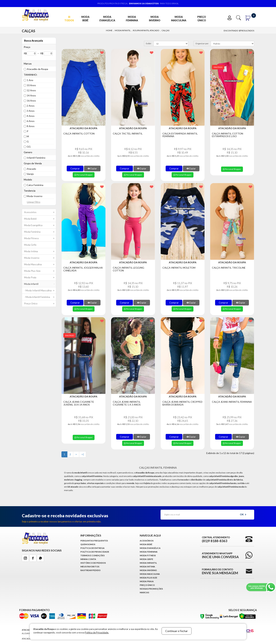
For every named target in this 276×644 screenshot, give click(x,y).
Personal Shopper (84, 175)
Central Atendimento (216, 539)
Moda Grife (30, 245)
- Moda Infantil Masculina (40, 290)
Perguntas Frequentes (94, 541)
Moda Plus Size (40, 271)
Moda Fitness (40, 238)
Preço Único (202, 19)
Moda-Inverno (35, 196)
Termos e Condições (92, 555)
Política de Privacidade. (97, 633)
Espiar (92, 168)
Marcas (144, 592)
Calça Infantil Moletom (179, 268)
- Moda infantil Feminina (40, 297)
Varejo (30, 174)
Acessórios (40, 212)
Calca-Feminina (35, 185)
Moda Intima (40, 251)
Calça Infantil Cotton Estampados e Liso (228, 135)
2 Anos (31, 106)
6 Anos (31, 121)
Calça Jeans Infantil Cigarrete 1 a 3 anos (127, 403)
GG (29, 147)
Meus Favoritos (90, 567)
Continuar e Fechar (177, 631)
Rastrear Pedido (90, 570)
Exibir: (149, 43)
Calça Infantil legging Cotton (128, 269)
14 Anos (31, 95)
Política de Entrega (92, 548)
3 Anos (31, 111)
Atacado (31, 169)
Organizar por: (202, 43)
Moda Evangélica (107, 19)
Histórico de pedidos (93, 563)
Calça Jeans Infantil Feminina (232, 402)
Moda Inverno (155, 19)
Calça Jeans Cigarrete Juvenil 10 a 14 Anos (79, 403)
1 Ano (30, 80)
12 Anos (31, 90)
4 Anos (31, 116)
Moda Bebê (85, 19)
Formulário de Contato (220, 571)
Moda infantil (123, 30)
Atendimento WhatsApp (220, 555)
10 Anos (31, 85)
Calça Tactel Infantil (128, 134)
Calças (165, 30)
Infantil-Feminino (36, 158)
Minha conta (88, 559)
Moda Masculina (179, 19)
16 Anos (31, 101)
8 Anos (31, 126)
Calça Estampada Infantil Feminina (180, 135)
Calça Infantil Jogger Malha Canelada (83, 269)
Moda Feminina (132, 19)
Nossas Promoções (151, 589)
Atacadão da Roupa (37, 69)
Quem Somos (88, 544)
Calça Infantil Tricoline (229, 268)
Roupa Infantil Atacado (146, 30)
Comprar (75, 168)
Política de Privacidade (95, 552)
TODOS (69, 19)
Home (109, 30)
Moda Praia (40, 277)
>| (83, 454)
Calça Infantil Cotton (79, 134)
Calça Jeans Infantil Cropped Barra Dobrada (182, 403)
